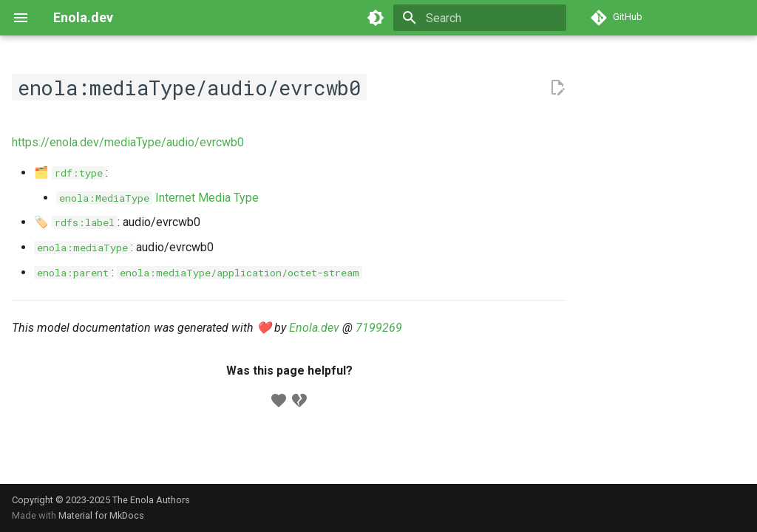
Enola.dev (314, 328)
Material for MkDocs (101, 515)
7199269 (379, 328)
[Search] (480, 18)
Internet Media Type (157, 198)
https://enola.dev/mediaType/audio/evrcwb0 (128, 142)
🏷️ (76, 222)
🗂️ (70, 173)
